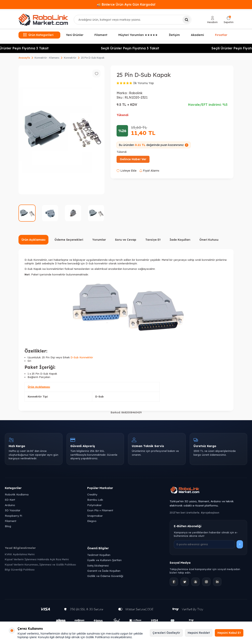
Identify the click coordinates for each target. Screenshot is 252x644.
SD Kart (10, 500)
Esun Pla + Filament (100, 510)
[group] (61, 130)
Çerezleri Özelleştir (166, 633)
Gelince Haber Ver (133, 159)
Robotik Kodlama (17, 494)
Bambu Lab (95, 500)
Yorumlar (99, 240)
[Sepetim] (229, 20)
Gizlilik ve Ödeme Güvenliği (105, 576)
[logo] (43, 20)
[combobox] (133, 20)
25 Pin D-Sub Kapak (93, 58)
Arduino (10, 505)
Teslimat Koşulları (99, 555)
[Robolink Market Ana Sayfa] (208, 491)
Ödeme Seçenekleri (69, 240)
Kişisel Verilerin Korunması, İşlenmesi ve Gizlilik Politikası (40, 565)
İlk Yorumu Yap (144, 83)
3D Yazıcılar (13, 510)
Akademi (197, 35)
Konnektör (70, 58)
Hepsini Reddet (199, 633)
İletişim (174, 35)
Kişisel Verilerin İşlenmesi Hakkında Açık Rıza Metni (37, 559)
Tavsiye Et (153, 240)
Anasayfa (24, 58)
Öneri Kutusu (209, 240)
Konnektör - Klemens (47, 58)
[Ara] (186, 20)
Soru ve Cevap (126, 240)
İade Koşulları (180, 240)
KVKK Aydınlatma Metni (20, 554)
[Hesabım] (212, 20)
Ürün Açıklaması (33, 240)
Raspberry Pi (13, 516)
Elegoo (92, 521)
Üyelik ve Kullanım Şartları (104, 560)
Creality (92, 494)
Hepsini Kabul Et (229, 633)
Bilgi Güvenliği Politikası (20, 570)
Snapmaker (95, 516)
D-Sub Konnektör (82, 357)
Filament (101, 35)
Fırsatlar (221, 34)
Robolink (136, 93)
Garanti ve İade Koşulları (104, 571)
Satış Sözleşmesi (98, 565)
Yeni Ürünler (75, 35)
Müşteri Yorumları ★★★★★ (138, 35)
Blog (8, 526)
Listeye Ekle (127, 171)
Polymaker (94, 505)
